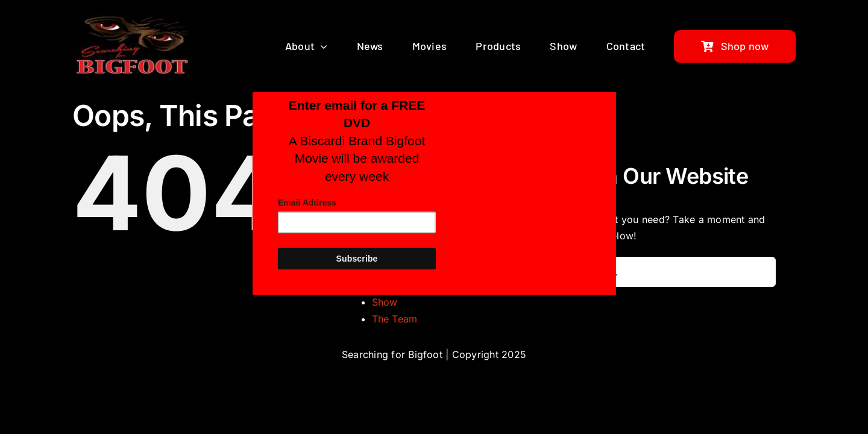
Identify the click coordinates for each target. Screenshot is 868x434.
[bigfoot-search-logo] (133, 18)
